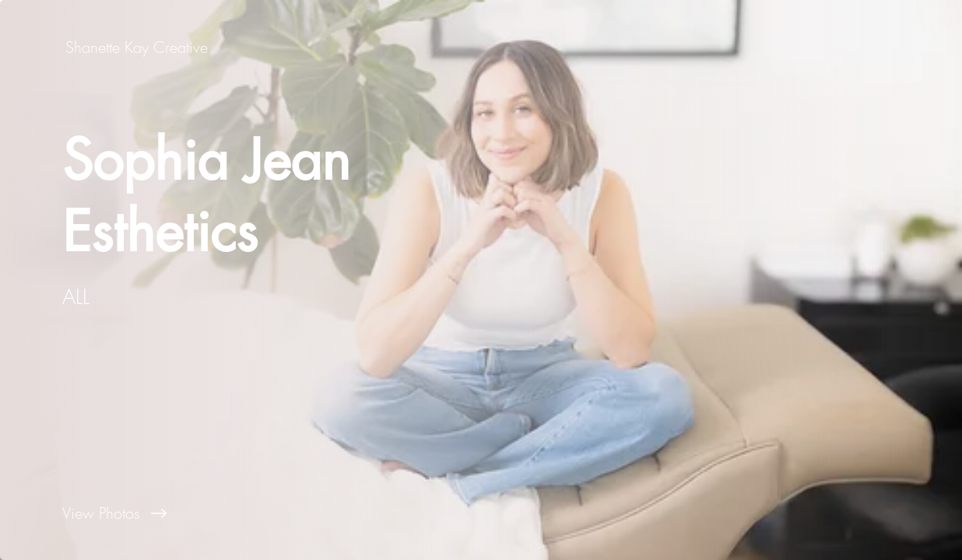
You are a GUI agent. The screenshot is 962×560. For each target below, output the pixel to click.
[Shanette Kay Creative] (138, 47)
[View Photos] (240, 513)
